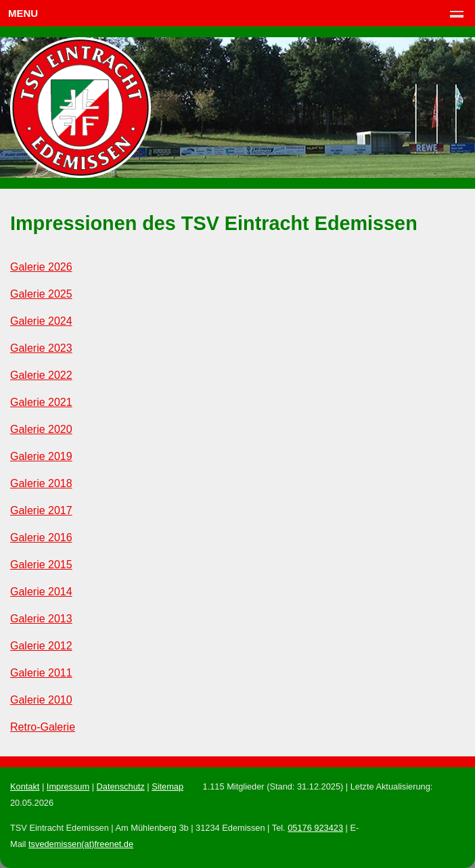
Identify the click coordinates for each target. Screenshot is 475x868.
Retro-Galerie (43, 727)
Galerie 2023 (41, 348)
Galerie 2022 (41, 375)
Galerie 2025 (41, 294)
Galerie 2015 (41, 565)
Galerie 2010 (41, 700)
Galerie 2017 (41, 510)
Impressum (68, 786)
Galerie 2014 (41, 592)
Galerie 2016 (41, 538)
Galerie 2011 (41, 673)
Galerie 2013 (41, 619)
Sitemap (167, 786)
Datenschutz (121, 786)
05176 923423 (315, 828)
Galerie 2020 (41, 429)
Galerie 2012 (41, 646)
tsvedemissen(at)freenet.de (81, 844)
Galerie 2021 (41, 402)
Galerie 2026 (41, 267)
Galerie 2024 (41, 321)
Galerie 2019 (41, 456)
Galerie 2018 (41, 483)
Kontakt (25, 786)
